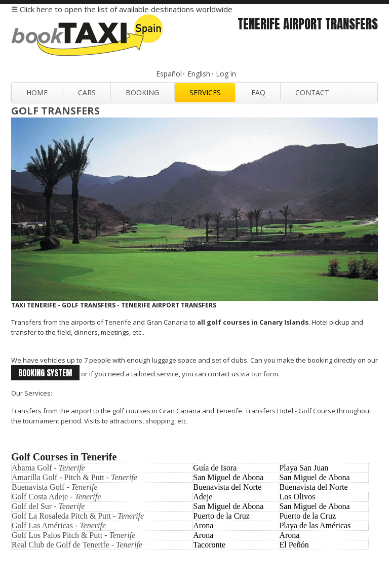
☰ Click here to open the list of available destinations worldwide (122, 9)
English (199, 74)
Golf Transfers (55, 111)
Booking (142, 92)
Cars (87, 92)
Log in (226, 74)
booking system (45, 373)
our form (265, 374)
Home (37, 92)
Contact (312, 92)
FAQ (258, 92)
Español (169, 74)
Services (205, 92)
